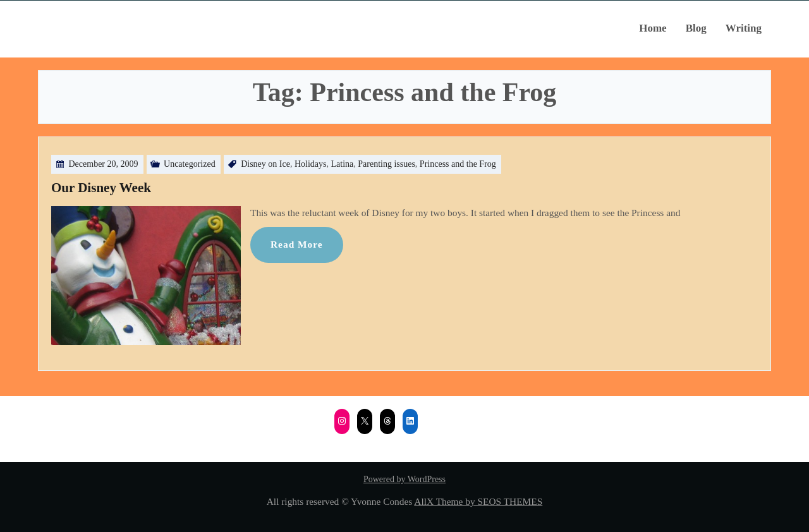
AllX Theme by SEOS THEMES (478, 501)
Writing (744, 28)
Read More (297, 244)
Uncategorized (190, 164)
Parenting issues (386, 164)
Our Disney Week (101, 188)
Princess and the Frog (458, 164)
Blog (696, 28)
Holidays (311, 164)
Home (653, 28)
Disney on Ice (265, 164)
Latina (342, 164)
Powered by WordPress (404, 479)
